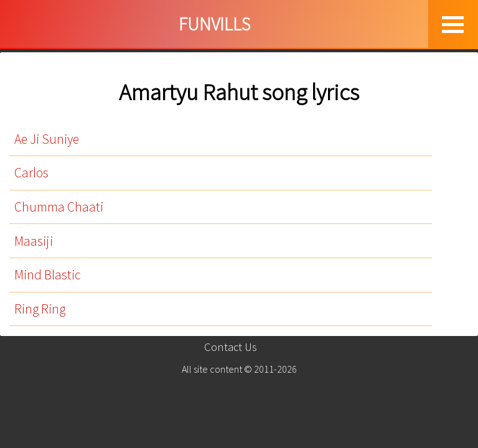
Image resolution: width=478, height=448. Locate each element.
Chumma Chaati (59, 207)
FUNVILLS (214, 24)
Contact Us (231, 347)
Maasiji (34, 241)
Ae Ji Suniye (47, 139)
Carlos (31, 173)
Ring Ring (40, 309)
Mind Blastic (47, 275)
